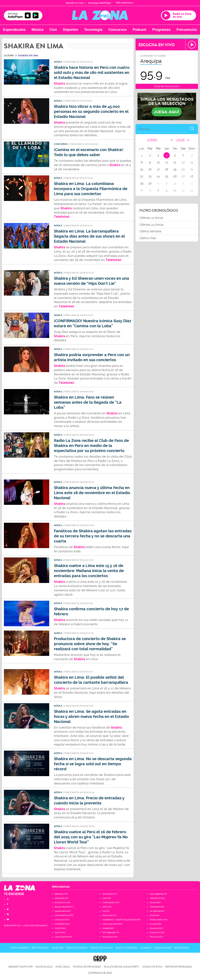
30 (150, 183)
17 (158, 169)
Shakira (59, 122)
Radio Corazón (126, 948)
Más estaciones (125, 3)
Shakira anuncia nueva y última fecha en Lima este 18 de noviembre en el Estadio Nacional (92, 493)
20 (183, 169)
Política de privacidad (87, 967)
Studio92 (58, 948)
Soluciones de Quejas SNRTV (122, 967)
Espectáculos (14, 30)
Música (38, 30)
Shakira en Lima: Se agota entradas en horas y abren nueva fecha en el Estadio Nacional (91, 717)
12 (175, 162)
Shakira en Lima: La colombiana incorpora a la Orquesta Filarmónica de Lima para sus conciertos (91, 189)
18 (167, 169)
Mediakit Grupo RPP (21, 967)
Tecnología (93, 30)
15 (142, 169)
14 (192, 162)
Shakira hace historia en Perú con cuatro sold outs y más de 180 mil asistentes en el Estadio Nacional (92, 73)
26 (175, 176)
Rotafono (182, 948)
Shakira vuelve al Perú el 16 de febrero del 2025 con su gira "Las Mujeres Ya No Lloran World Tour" (91, 837)
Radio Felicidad (101, 948)
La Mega (146, 948)
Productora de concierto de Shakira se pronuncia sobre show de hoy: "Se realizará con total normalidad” (90, 644)
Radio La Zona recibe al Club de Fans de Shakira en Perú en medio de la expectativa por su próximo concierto (91, 446)
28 (192, 176)
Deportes (71, 30)
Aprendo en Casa (75, 3)
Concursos (118, 30)
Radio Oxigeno (77, 948)
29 (142, 183)
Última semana (150, 231)
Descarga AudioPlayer (100, 3)
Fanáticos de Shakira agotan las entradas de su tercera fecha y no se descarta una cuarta (93, 536)
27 (183, 176)
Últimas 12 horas (151, 218)
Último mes (148, 238)
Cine (53, 30)
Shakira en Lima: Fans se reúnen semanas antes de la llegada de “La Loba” (88, 402)
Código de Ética (152, 967)
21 (192, 169)
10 (158, 162)
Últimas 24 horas (152, 225)
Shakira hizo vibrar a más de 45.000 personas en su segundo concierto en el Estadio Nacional (91, 112)
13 (183, 162)
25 (167, 176)
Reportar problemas (178, 967)
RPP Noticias (40, 948)
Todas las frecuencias (167, 86)
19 (175, 169)
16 (150, 169)
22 (142, 176)
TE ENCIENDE (14, 894)
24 (158, 176)
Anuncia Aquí (44, 967)
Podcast (139, 30)
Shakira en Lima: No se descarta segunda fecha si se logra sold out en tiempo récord (93, 764)
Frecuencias (187, 30)
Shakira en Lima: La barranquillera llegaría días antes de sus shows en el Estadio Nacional (89, 236)
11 (167, 162)
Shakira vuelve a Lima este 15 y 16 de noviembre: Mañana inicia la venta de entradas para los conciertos (89, 571)
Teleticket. (62, 217)
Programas (161, 30)
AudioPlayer (163, 948)
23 (150, 176)
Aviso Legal (63, 967)
